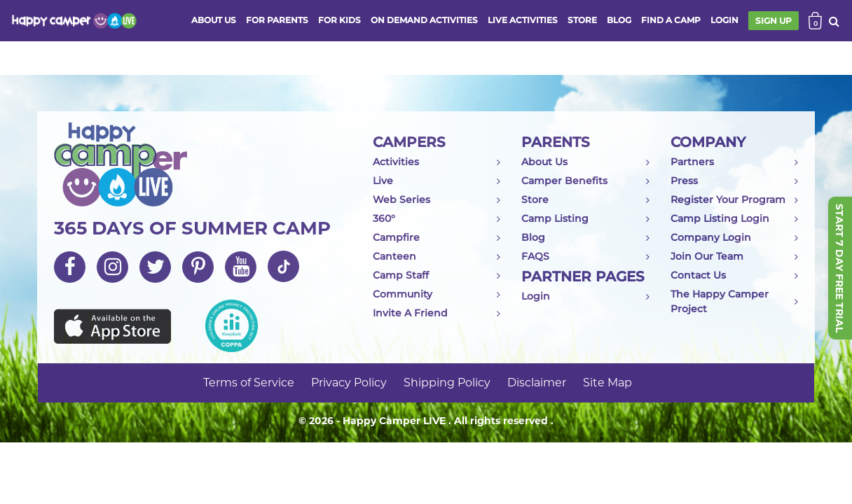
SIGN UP (774, 21)
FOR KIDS (339, 20)
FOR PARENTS (277, 20)
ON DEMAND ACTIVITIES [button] (424, 20)
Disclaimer (537, 383)
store (582, 20)
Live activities (523, 20)
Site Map (607, 383)
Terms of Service (249, 383)
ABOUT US (214, 20)
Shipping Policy (447, 383)
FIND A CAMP (671, 20)
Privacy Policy (349, 383)
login (724, 20)
